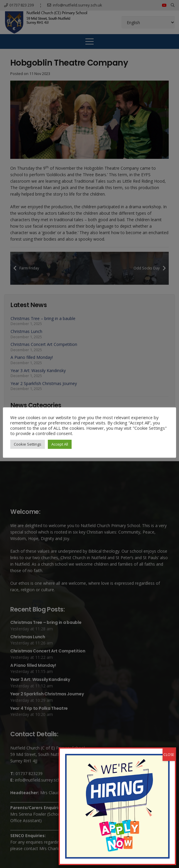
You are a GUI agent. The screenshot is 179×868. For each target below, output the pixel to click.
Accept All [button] (60, 444)
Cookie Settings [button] (28, 444)
